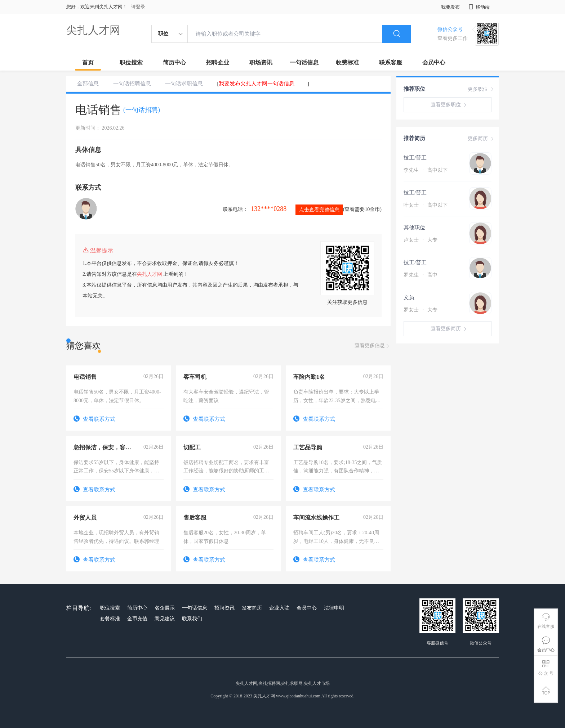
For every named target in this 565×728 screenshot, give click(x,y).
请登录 (138, 7)
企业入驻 (279, 608)
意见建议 (165, 619)
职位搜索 (131, 62)
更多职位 (481, 89)
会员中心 (434, 62)
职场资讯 (261, 62)
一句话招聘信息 (132, 84)
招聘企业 (218, 62)
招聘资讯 (224, 608)
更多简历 (481, 139)
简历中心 (174, 62)
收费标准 (347, 62)
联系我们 (192, 619)
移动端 (479, 7)
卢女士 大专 (421, 240)
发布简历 (252, 608)
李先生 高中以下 (426, 170)
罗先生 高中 (421, 275)
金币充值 (137, 619)
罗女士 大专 (421, 310)
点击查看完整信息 (319, 210)
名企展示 (165, 608)
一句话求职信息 (184, 84)
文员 (409, 297)
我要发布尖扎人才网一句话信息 (257, 84)
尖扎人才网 (93, 30)
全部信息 (88, 84)
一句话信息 (304, 62)
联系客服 (391, 62)
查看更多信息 (373, 346)
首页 (88, 62)
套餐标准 (110, 619)
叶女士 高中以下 (426, 205)
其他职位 (414, 228)
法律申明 (334, 608)
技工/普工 (415, 158)
